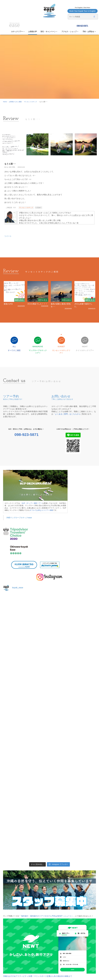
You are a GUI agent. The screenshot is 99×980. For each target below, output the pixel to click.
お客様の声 (33, 32)
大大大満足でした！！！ (37, 304)
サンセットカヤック (31, 102)
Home (5, 102)
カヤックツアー (18, 32)
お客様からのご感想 (15, 102)
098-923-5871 (82, 26)
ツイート (8, 236)
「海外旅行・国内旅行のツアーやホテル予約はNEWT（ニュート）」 (47, 916)
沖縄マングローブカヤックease (19, 518)
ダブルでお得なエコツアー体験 (41, 510)
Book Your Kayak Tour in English (82, 11)
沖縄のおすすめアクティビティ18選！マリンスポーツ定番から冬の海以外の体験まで (38, 976)
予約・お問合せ (89, 32)
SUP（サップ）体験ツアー (32, 503)
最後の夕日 (8, 304)
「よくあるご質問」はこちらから (67, 414)
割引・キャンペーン (49, 32)
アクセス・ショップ (70, 32)
